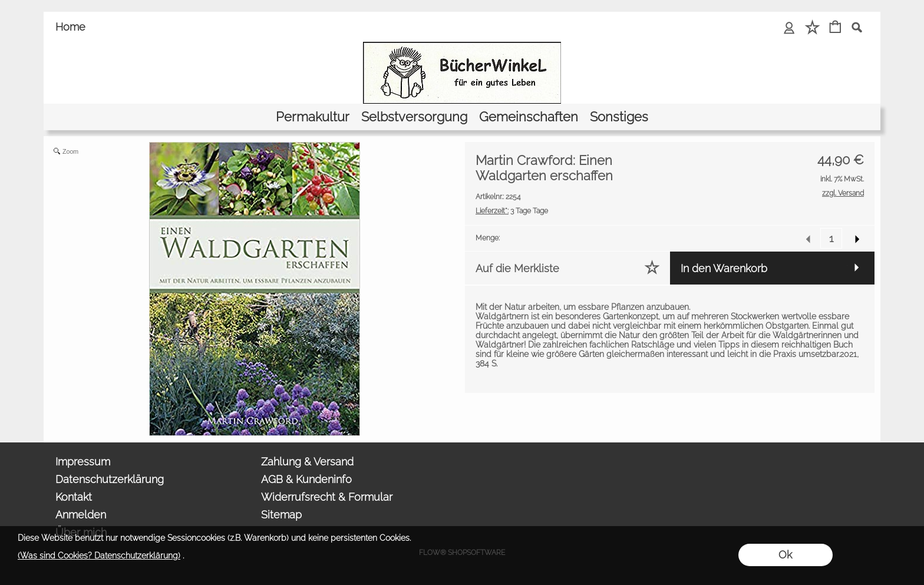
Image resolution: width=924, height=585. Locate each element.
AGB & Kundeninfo (306, 479)
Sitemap (281, 515)
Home (70, 27)
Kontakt (74, 497)
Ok (785, 555)
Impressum (83, 462)
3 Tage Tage (512, 211)
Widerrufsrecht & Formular (327, 497)
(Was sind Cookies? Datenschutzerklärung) (99, 556)
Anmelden (81, 515)
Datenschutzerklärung (110, 479)
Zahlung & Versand (307, 462)
